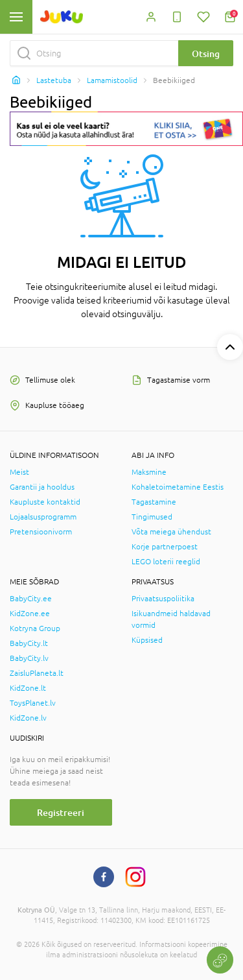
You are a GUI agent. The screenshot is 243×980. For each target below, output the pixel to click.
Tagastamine (154, 502)
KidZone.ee (30, 614)
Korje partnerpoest (165, 547)
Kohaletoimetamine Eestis (178, 487)
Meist (19, 472)
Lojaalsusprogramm (43, 517)
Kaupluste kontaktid (45, 502)
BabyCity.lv (29, 658)
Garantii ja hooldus (42, 487)
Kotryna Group (35, 628)
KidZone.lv (28, 718)
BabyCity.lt (29, 643)
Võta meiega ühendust (171, 532)
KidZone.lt (28, 688)
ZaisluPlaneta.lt (37, 673)
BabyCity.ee (31, 599)
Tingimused (152, 517)
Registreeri (61, 812)
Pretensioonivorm (41, 532)
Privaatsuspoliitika (163, 599)
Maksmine (149, 472)
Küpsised (147, 640)
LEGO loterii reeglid (166, 562)
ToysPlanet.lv (33, 703)
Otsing (206, 54)
